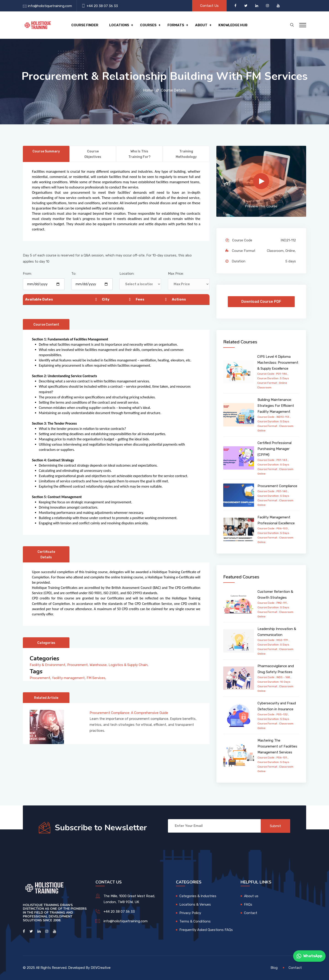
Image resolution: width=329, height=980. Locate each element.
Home (148, 90)
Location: (127, 274)
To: (74, 274)
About (201, 25)
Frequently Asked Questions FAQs (206, 930)
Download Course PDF (261, 302)
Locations (119, 25)
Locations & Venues (195, 904)
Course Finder (85, 25)
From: (27, 274)
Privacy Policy (190, 913)
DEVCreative (101, 968)
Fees (140, 299)
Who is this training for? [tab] (139, 154)
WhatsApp (309, 956)
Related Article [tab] (46, 698)
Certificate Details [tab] (46, 555)
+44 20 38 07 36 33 (102, 6)
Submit (275, 826)
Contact (251, 913)
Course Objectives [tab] (93, 154)
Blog (274, 968)
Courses (148, 25)
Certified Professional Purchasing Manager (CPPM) (275, 449)
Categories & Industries (198, 896)
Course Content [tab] (46, 325)
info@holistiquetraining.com (50, 6)
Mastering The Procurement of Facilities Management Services (277, 746)
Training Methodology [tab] (186, 154)
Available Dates (39, 299)
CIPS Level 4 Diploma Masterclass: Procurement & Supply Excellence (278, 363)
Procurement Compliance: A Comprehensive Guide (129, 713)
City (106, 299)
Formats (176, 25)
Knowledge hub (233, 25)
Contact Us (209, 6)
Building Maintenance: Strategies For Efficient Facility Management (276, 406)
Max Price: (176, 274)
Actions (179, 299)
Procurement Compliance (277, 486)
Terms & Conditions (195, 921)
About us (251, 896)
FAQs (248, 904)
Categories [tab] (46, 643)
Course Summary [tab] (46, 151)
